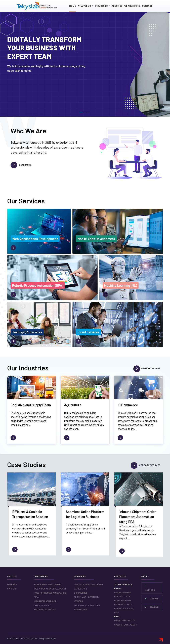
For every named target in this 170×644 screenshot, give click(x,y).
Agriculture (81, 589)
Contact (147, 6)
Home (72, 6)
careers (12, 589)
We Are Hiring (132, 6)
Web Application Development (50, 589)
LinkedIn (152, 607)
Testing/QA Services (45, 610)
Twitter (152, 599)
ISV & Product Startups (87, 605)
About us (117, 6)
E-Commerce (81, 593)
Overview (12, 585)
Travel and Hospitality (87, 597)
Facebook (150, 588)
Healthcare (80, 610)
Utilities (78, 601)
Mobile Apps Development (48, 585)
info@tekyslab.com (125, 621)
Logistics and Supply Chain (89, 585)
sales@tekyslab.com (126, 625)
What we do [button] (84, 6)
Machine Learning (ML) (46, 601)
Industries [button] (102, 6)
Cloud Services (42, 605)
